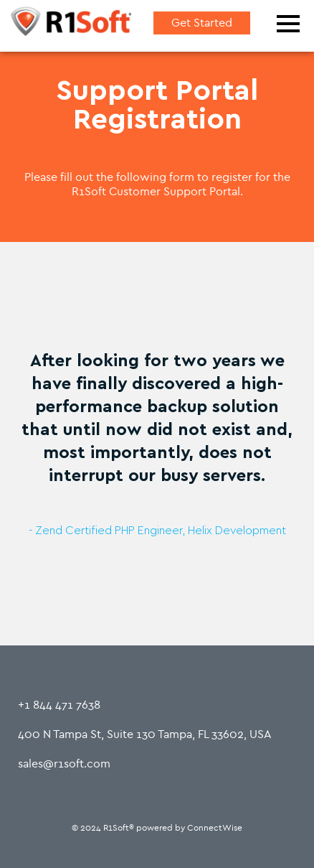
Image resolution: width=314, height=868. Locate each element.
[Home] (71, 24)
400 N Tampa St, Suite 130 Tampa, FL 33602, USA (145, 734)
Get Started (202, 23)
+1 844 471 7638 (59, 705)
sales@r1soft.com (64, 764)
